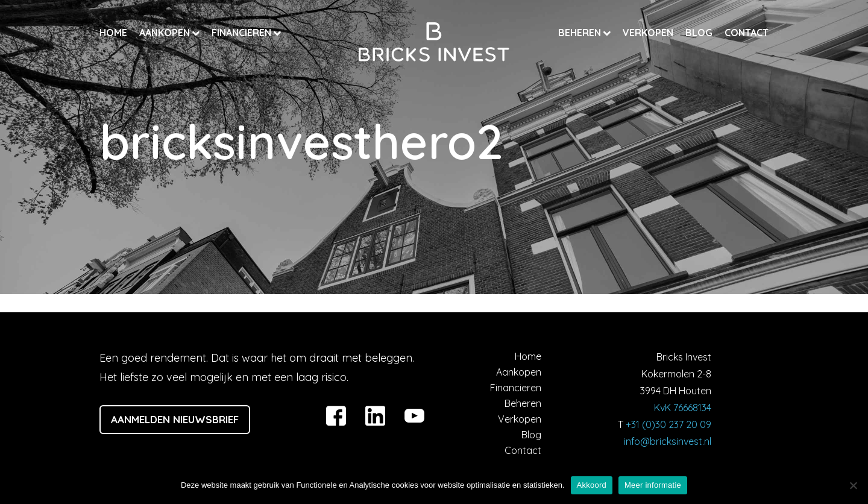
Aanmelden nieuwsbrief (175, 419)
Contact (747, 33)
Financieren (243, 33)
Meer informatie (653, 485)
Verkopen (648, 33)
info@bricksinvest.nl (668, 441)
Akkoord (592, 485)
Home (113, 33)
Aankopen (166, 33)
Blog (699, 33)
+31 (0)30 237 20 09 (668, 424)
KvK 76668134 (683, 408)
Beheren (581, 33)
